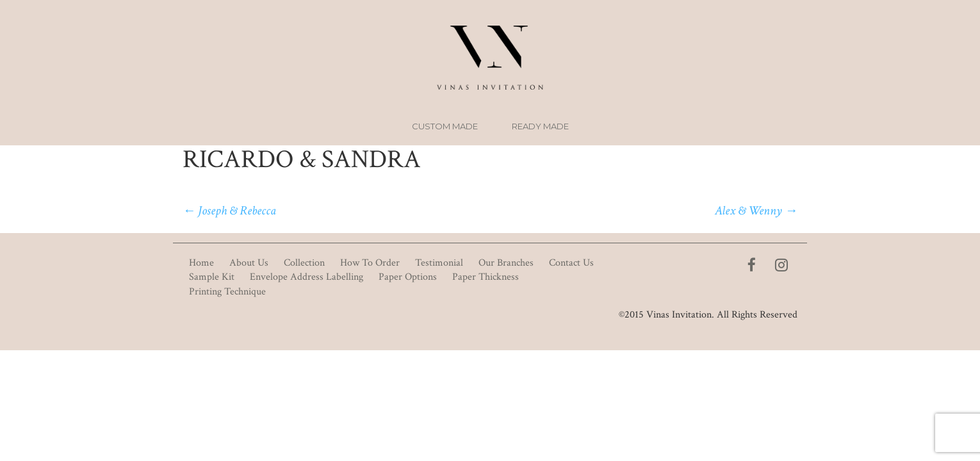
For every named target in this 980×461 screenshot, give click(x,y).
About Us (249, 263)
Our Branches (506, 263)
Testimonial (439, 263)
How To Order (370, 263)
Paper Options (408, 277)
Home (201, 263)
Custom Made (445, 126)
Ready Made (540, 126)
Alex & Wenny (756, 211)
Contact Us (571, 263)
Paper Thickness (486, 277)
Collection (304, 263)
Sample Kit (212, 277)
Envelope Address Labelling (306, 277)
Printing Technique (227, 292)
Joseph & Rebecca (229, 211)
